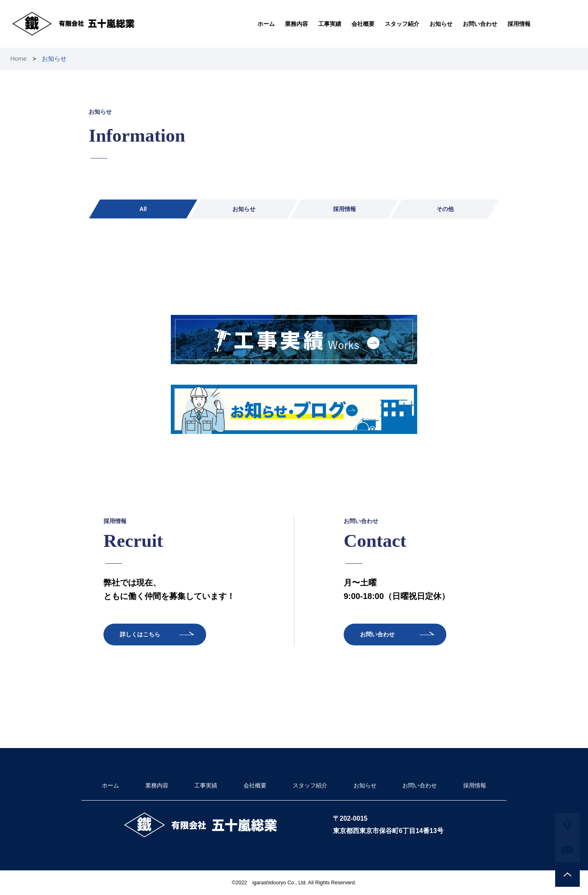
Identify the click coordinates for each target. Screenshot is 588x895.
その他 (445, 209)
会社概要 (363, 24)
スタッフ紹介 (402, 24)
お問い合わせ (480, 24)
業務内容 (296, 24)
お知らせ (441, 24)
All (143, 209)
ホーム (266, 24)
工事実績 (330, 24)
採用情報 (519, 24)
